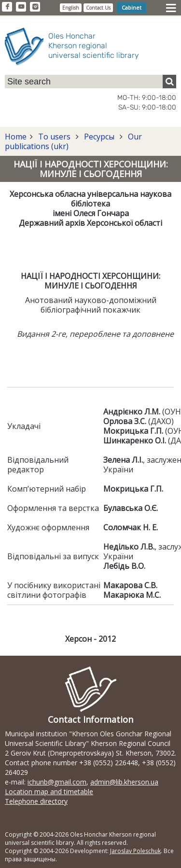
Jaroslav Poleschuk (135, 851)
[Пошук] (169, 82)
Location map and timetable (49, 792)
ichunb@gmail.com (57, 782)
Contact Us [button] (98, 8)
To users (54, 137)
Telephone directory (36, 801)
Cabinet (132, 7)
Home (16, 137)
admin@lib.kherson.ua (124, 782)
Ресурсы (99, 137)
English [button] (71, 8)
